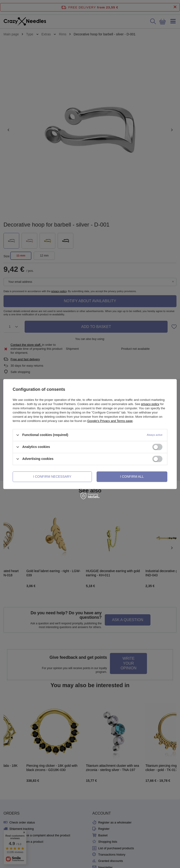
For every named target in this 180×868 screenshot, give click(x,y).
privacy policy (150, 404)
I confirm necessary (52, 477)
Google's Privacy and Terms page (110, 421)
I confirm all (132, 477)
